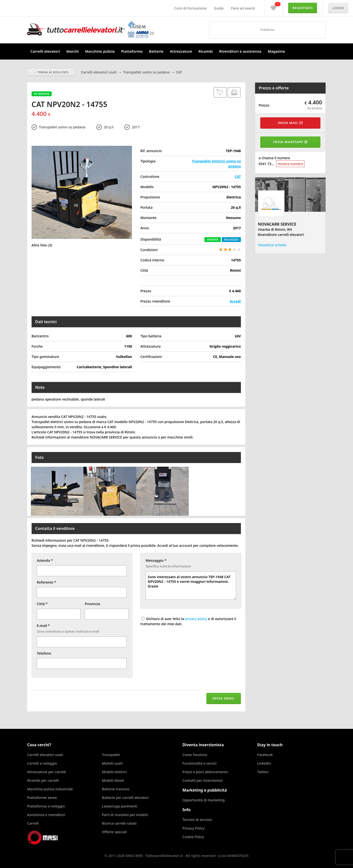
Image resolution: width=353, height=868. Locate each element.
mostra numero (290, 164)
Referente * (46, 582)
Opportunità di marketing (203, 800)
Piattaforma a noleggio (46, 806)
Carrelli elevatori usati (45, 755)
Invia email (224, 698)
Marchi (72, 51)
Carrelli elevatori (45, 51)
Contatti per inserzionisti (203, 780)
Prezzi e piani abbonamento (205, 772)
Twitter (263, 772)
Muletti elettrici (114, 772)
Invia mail (290, 123)
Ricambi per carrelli (43, 780)
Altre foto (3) (42, 245)
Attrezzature (181, 51)
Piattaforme (132, 51)
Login (338, 8)
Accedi (235, 301)
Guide (219, 8)
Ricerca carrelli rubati (119, 823)
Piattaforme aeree (42, 798)
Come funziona (195, 755)
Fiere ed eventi (243, 8)
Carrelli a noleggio (42, 763)
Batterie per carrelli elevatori (125, 798)
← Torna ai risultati (51, 72)
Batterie (156, 51)
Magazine (276, 51)
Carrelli (33, 823)
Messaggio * (156, 560)
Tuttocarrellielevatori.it (91, 30)
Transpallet (111, 755)
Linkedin (264, 763)
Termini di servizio (197, 820)
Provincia (92, 604)
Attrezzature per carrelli (47, 772)
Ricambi (206, 51)
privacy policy (196, 619)
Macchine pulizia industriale (50, 789)
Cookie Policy (193, 837)
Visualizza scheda (272, 245)
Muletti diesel (113, 780)
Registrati (303, 8)
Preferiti (273, 7)
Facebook (265, 755)
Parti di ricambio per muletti (125, 815)
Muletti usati (112, 763)
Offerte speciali (114, 832)
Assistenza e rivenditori (46, 815)
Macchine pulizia (100, 51)
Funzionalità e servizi (199, 763)
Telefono (44, 653)
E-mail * (43, 626)
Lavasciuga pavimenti (120, 806)
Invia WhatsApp (290, 142)
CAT (238, 177)
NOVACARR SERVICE (277, 224)
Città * (42, 604)
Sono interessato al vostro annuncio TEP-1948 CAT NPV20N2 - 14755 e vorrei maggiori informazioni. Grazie (191, 586)
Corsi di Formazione (190, 8)
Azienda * (45, 560)
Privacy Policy (193, 828)
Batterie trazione (116, 789)
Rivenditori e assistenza (240, 51)
